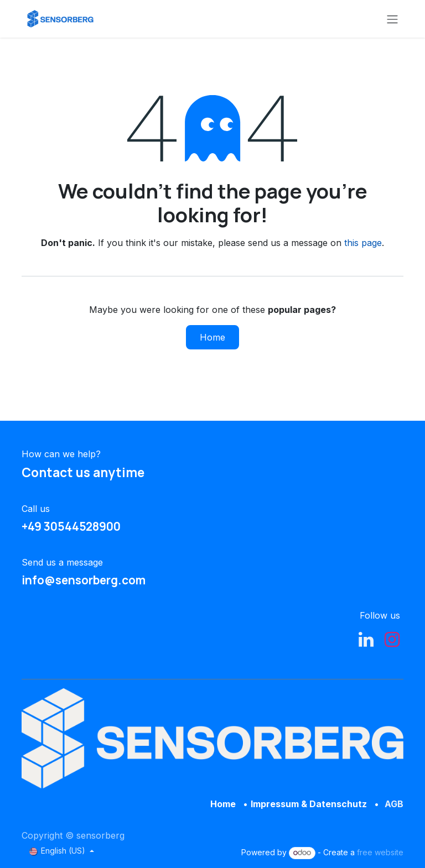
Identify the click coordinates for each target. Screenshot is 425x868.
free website (380, 852)
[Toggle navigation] (392, 19)
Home (212, 337)
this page (363, 243)
